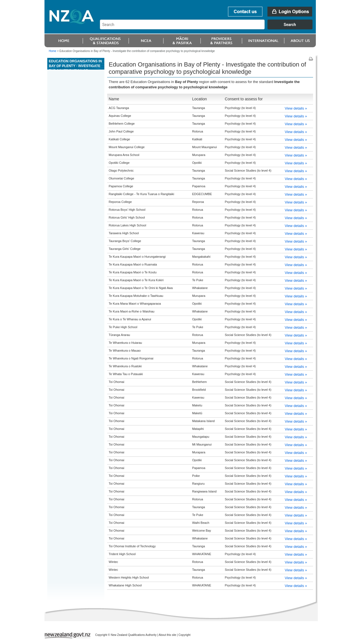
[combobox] (209, 28)
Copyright (184, 635)
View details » (296, 108)
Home (53, 51)
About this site (167, 635)
